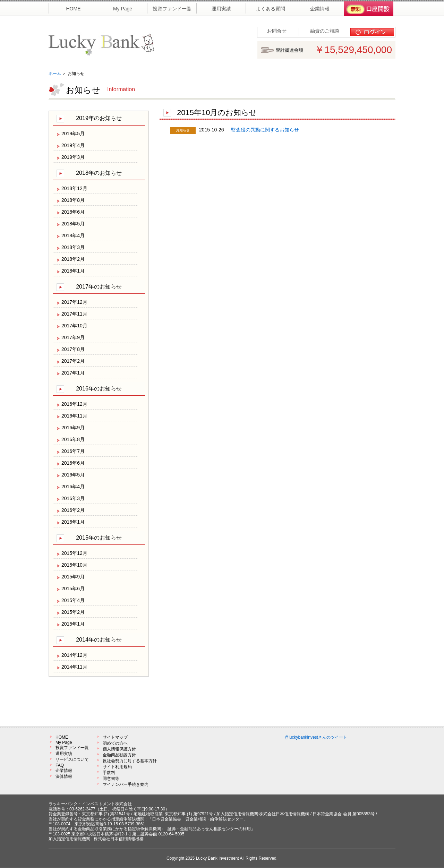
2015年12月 (74, 553)
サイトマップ (115, 737)
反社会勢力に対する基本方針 (130, 761)
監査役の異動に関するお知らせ (265, 130)
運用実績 (64, 754)
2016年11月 (74, 416)
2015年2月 (73, 612)
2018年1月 (73, 271)
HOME (62, 737)
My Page (64, 742)
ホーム (55, 74)
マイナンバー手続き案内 (126, 784)
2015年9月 (73, 577)
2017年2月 (73, 361)
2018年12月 (74, 188)
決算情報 (64, 776)
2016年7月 (73, 451)
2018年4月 (73, 235)
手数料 (109, 773)
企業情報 (64, 771)
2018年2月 (73, 259)
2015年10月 (74, 565)
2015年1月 (73, 624)
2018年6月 (73, 212)
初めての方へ (115, 743)
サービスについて (72, 759)
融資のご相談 (325, 31)
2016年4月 (73, 487)
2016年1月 (73, 522)
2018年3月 (73, 247)
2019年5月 (73, 134)
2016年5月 (73, 475)
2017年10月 (74, 326)
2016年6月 (73, 463)
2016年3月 (73, 498)
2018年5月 (73, 224)
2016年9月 (73, 428)
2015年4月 (73, 600)
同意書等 (111, 779)
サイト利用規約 (117, 767)
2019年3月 (73, 157)
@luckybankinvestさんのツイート (316, 737)
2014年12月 (74, 655)
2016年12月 (74, 404)
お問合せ (277, 31)
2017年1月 (73, 373)
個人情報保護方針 (119, 749)
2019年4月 (73, 145)
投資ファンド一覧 (72, 748)
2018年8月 (73, 200)
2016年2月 (73, 510)
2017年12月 (74, 302)
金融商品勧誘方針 (119, 755)
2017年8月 (73, 349)
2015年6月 (73, 588)
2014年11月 (74, 667)
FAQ (60, 765)
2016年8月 (73, 439)
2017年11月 (74, 314)
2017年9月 (73, 337)
